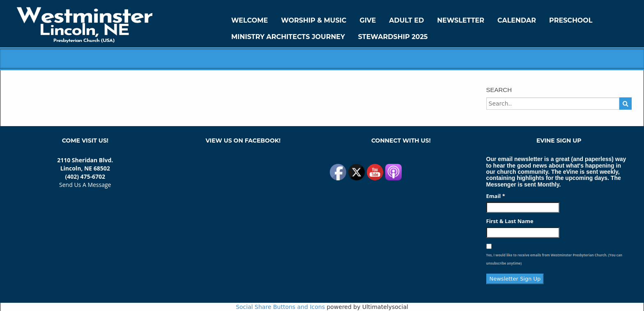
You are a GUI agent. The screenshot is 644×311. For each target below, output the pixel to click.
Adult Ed (406, 20)
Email (496, 196)
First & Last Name (510, 221)
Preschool (571, 20)
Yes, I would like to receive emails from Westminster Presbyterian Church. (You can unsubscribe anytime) (554, 259)
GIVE (368, 20)
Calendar (517, 20)
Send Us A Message (85, 185)
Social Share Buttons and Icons (280, 307)
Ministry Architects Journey (288, 37)
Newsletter (461, 20)
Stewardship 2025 (393, 37)
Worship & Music (314, 20)
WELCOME (250, 20)
